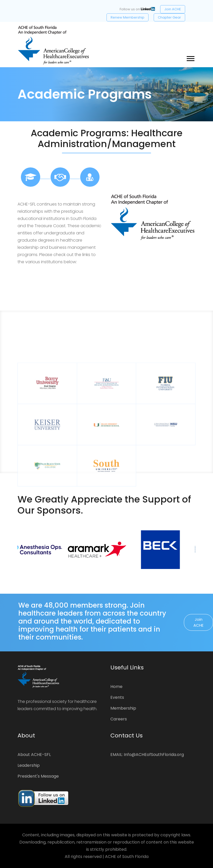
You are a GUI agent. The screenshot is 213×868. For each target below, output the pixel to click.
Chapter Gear (169, 17)
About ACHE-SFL (34, 755)
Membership (123, 708)
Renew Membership (128, 17)
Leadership (29, 765)
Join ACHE (173, 9)
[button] (190, 58)
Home (116, 687)
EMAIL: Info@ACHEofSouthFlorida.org (147, 755)
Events (117, 697)
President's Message (38, 776)
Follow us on (137, 9)
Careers (119, 719)
